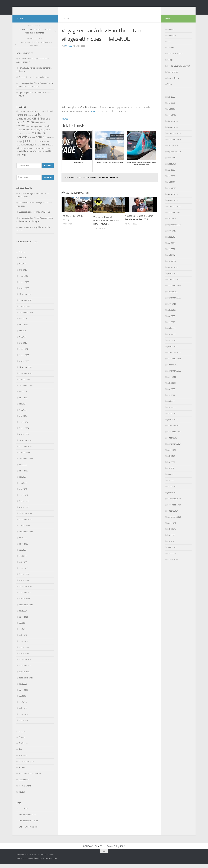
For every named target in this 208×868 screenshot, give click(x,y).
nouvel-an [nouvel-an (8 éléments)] (49, 141)
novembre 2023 (25, 450)
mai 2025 (23, 341)
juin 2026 (23, 262)
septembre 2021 (26, 609)
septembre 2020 (26, 682)
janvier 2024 (24, 438)
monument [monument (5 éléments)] (32, 142)
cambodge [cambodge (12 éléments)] (22, 119)
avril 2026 (23, 274)
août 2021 (23, 615)
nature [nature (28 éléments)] (40, 141)
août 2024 (23, 396)
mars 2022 (23, 572)
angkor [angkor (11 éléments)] (33, 115)
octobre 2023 (24, 457)
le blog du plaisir (35, 9)
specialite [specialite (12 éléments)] (21, 155)
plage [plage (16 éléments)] (20, 145)
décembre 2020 (25, 664)
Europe (22, 772)
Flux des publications (27, 819)
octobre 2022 (24, 530)
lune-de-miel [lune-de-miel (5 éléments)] (21, 138)
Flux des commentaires (29, 825)
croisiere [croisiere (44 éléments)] (36, 122)
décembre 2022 (25, 517)
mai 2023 (23, 487)
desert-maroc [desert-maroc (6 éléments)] (40, 127)
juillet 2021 (23, 621)
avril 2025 (23, 347)
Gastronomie (24, 784)
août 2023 (23, 469)
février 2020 (24, 724)
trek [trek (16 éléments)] (19, 159)
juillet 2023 (23, 475)
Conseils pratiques (26, 765)
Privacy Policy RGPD (116, 850)
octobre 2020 (24, 676)
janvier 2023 (24, 511)
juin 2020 (23, 700)
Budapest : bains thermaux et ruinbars (34, 81)
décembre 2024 (25, 371)
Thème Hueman (51, 862)
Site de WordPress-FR (28, 831)
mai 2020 (23, 706)
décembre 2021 (25, 590)
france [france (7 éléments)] (32, 130)
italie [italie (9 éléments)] (33, 134)
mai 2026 (23, 268)
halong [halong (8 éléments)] (19, 134)
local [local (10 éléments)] (48, 134)
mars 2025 (23, 353)
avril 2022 (23, 566)
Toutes (65, 22)
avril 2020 (23, 712)
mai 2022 (23, 560)
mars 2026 (23, 280)
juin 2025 (23, 335)
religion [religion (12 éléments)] (32, 149)
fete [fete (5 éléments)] (28, 130)
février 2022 (24, 578)
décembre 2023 (25, 444)
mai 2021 (23, 633)
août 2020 (23, 688)
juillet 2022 (23, 548)
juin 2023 (23, 481)
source (65, 123)
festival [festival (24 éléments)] (21, 130)
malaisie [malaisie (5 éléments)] (28, 138)
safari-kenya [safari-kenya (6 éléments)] (21, 152)
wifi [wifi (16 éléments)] (24, 159)
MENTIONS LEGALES (93, 850)
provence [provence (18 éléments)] (22, 149)
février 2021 (24, 651)
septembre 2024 (26, 390)
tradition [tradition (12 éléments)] (49, 155)
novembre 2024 (25, 377)
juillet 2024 (23, 402)
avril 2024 (23, 420)
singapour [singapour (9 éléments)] (46, 152)
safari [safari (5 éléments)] (51, 149)
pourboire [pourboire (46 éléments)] (31, 145)
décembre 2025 (25, 298)
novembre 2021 (25, 597)
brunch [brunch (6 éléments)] (51, 115)
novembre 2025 (25, 304)
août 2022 (23, 542)
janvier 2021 (24, 657)
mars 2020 (23, 718)
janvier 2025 (24, 365)
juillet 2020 (23, 694)
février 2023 (24, 505)
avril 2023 (23, 493)
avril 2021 (23, 639)
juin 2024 (23, 408)
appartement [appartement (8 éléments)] (42, 115)
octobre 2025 (24, 310)
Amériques (23, 747)
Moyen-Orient (25, 790)
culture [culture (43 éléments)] (28, 126)
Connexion (23, 813)
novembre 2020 (25, 670)
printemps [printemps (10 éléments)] (44, 145)
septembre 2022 (26, 536)
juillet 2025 (23, 329)
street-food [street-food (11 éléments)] (32, 155)
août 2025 (23, 323)
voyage (69, 50)
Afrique (22, 741)
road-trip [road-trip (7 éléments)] (45, 149)
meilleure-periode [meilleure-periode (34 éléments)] (32, 139)
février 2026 (24, 286)
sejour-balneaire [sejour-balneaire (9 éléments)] (34, 152)
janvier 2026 (24, 292)
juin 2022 (23, 554)
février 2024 (24, 432)
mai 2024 (23, 414)
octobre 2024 (24, 383)
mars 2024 (23, 426)
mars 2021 (23, 645)
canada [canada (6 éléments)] (31, 119)
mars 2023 (23, 499)
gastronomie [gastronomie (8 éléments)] (40, 130)
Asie (21, 753)
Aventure (23, 759)
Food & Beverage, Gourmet (30, 778)
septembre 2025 (26, 316)
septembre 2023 (26, 463)
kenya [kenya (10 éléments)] (38, 134)
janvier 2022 (24, 584)
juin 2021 (23, 627)
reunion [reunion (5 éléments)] (39, 149)
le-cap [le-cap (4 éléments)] (43, 134)
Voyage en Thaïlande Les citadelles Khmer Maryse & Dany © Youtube (106, 224)
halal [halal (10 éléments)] (48, 130)
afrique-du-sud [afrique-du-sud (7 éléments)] (23, 115)
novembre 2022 (25, 523)
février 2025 (24, 359)
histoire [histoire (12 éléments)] (26, 134)
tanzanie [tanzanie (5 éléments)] (41, 156)
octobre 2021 (24, 603)
